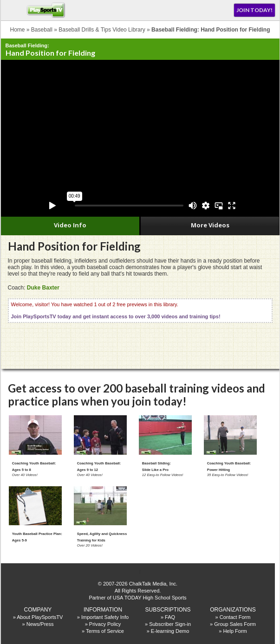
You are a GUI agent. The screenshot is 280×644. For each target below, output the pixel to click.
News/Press (40, 624)
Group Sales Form (235, 624)
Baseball (42, 30)
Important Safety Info (105, 617)
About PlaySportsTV (40, 617)
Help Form (235, 631)
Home (18, 30)
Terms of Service (105, 631)
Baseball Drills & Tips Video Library (102, 30)
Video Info (70, 225)
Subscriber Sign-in (170, 624)
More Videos (210, 225)
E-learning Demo (170, 631)
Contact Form (235, 617)
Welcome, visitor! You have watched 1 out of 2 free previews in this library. (116, 310)
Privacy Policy (105, 624)
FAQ (170, 617)
